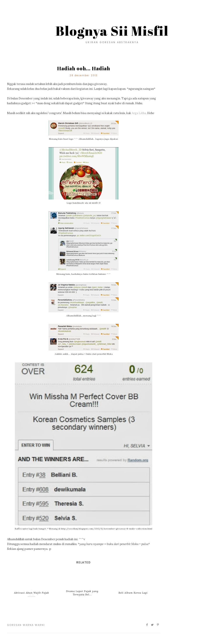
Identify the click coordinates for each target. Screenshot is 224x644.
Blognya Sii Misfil (112, 31)
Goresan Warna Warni (26, 625)
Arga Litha (139, 113)
